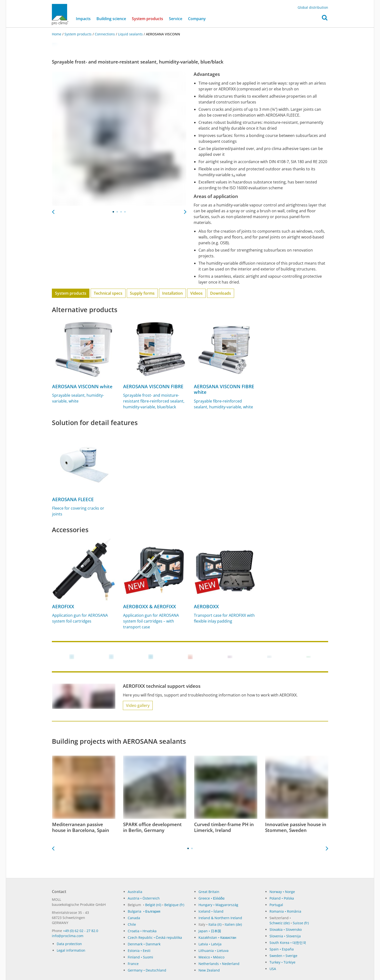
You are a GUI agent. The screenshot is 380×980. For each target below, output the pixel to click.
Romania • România (285, 911)
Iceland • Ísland (211, 911)
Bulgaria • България (144, 911)
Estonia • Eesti (139, 951)
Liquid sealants (130, 34)
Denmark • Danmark (144, 944)
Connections (105, 34)
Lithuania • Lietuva (214, 951)
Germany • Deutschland (147, 970)
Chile (132, 924)
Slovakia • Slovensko (286, 929)
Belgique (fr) (174, 905)
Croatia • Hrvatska (142, 931)
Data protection (69, 944)
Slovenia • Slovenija (285, 936)
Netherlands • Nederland (219, 964)
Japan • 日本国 (210, 931)
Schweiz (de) (280, 923)
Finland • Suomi (140, 957)
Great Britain (209, 892)
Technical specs (108, 293)
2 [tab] (117, 212)
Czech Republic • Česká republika (155, 937)
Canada (134, 918)
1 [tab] (113, 212)
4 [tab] (125, 212)
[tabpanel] (119, 139)
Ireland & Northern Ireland (220, 918)
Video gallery (138, 705)
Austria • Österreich (144, 898)
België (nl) (153, 905)
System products (149, 19)
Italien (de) (233, 924)
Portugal (276, 905)
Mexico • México (211, 957)
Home (57, 34)
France (133, 964)
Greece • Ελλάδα (211, 898)
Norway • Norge (282, 892)
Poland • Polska (282, 898)
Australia (135, 892)
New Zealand (209, 970)
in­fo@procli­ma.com (68, 936)
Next (185, 210)
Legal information (71, 950)
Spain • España (282, 949)
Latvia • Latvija (210, 944)
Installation (172, 293)
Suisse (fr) (301, 923)
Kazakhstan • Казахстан (217, 937)
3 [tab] (121, 212)
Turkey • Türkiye (282, 962)
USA (273, 969)
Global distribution (313, 7)
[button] (325, 19)
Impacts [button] (83, 19)
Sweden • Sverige (283, 956)
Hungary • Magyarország (218, 905)
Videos (196, 293)
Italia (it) (215, 924)
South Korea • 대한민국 (288, 943)
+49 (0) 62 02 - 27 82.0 (81, 931)
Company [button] (197, 19)
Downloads (221, 293)
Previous (53, 210)
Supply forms (142, 293)
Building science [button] (111, 19)
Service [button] (176, 19)
